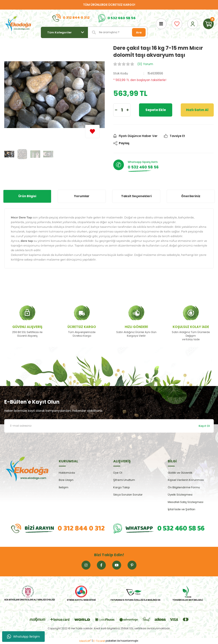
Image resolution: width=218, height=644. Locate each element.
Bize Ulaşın (66, 480)
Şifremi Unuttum (124, 480)
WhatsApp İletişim (23, 637)
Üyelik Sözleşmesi (180, 495)
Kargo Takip (122, 487)
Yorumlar (82, 196)
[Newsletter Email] (109, 426)
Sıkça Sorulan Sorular (128, 495)
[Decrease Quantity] (116, 110)
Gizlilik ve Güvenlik (180, 473)
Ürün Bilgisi (27, 196)
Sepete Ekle (156, 110)
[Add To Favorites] (92, 131)
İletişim (64, 487)
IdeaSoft (85, 641)
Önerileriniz (191, 196)
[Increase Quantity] (128, 110)
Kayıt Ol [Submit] (204, 426)
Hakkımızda (67, 473)
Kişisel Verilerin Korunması (186, 480)
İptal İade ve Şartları (181, 509)
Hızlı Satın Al (197, 110)
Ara (139, 32)
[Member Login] (193, 24)
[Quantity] (122, 110)
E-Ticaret (99, 641)
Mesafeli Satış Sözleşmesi (186, 502)
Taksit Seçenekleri (136, 196)
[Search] (118, 32)
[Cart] (208, 24)
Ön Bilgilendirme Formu (184, 487)
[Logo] (18, 24)
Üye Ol (118, 473)
